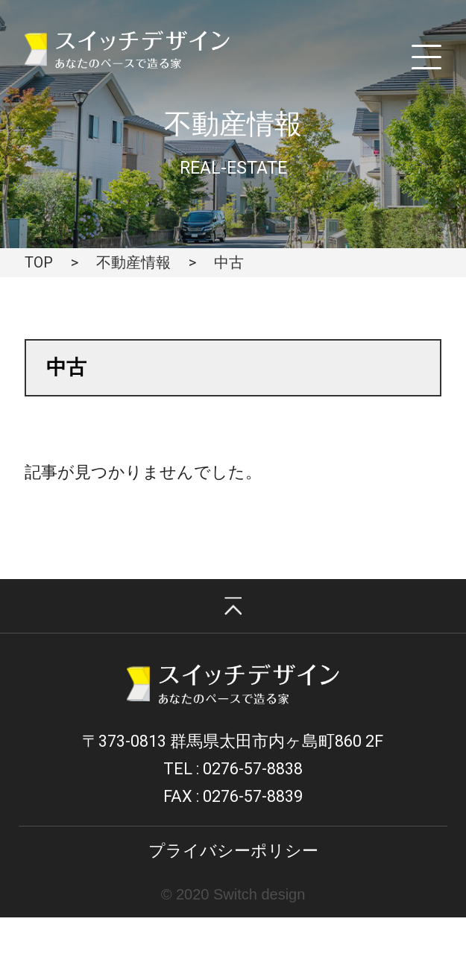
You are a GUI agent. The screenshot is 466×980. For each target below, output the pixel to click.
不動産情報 (133, 262)
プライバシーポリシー (233, 851)
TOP (39, 262)
